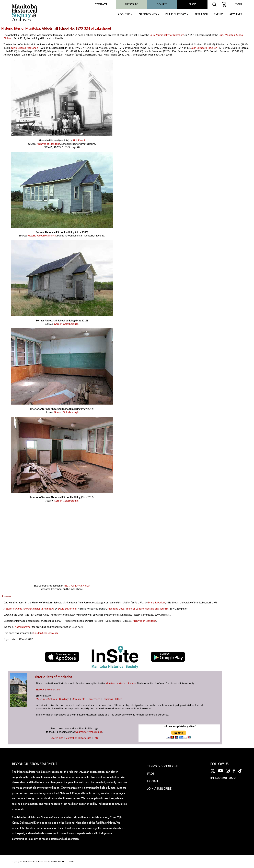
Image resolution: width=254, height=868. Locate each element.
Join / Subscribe (159, 788)
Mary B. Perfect (157, 603)
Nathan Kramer (23, 627)
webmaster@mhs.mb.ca (89, 732)
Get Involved (148, 14)
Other (119, 699)
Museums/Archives (46, 699)
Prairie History (176, 14)
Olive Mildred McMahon (25, 48)
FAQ (96, 738)
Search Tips (57, 738)
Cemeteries (94, 699)
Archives (236, 14)
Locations (108, 699)
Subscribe (131, 4)
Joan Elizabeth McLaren (204, 48)
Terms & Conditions (163, 766)
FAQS (151, 774)
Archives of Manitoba (48, 144)
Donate (162, 4)
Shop (192, 4)
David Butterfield (67, 609)
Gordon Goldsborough (66, 324)
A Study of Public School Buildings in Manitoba (29, 609)
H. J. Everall (79, 140)
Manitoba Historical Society (120, 683)
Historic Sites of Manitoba (21, 28)
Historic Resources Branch (42, 236)
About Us (124, 14)
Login (238, 4)
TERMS (71, 862)
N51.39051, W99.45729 (77, 586)
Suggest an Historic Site (78, 738)
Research (201, 14)
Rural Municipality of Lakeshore (167, 35)
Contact (101, 4)
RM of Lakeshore (97, 28)
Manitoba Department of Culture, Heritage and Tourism (138, 609)
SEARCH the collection (48, 690)
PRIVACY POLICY (59, 862)
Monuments (78, 699)
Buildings (64, 699)
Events (219, 14)
